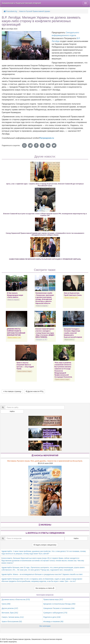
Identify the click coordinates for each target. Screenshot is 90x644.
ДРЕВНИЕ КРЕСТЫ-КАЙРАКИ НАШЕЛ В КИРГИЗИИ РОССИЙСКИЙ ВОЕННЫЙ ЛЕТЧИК (16, 332)
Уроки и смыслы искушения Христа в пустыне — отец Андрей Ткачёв (25, 366)
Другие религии (10, 608)
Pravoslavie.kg (10, 11)
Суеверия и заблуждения (55, 613)
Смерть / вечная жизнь (13, 617)
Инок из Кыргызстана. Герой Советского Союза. (73, 294)
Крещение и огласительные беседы (59, 604)
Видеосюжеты (69, 339)
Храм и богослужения (12, 622)
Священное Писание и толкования (59, 608)
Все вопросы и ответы (45, 588)
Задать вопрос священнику (45, 545)
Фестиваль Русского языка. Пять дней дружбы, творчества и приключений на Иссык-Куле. (45, 461)
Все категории (45, 626)
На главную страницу (12, 391)
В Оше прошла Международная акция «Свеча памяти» (15, 295)
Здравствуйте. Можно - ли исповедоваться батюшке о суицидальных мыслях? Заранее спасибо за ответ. (42, 574)
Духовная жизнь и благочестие (16, 599)
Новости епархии (13, 300)
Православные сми (71, 298)
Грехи (6, 604)
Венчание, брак (10, 613)
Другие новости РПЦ (34, 391)
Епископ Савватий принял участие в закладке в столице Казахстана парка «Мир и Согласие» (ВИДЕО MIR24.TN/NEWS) (45, 333)
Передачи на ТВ (41, 339)
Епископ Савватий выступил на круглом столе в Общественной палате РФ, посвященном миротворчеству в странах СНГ (45, 215)
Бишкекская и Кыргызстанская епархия (21, 3)
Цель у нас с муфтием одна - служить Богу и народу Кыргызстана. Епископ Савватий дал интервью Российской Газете (45, 185)
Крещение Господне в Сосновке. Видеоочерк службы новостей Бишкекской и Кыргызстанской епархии (73, 333)
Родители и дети (52, 617)
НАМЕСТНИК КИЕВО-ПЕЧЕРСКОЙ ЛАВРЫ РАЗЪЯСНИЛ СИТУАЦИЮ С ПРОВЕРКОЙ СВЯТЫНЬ (45, 259)
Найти (12, 411)
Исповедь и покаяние (53, 622)
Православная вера (53, 599)
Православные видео (24, 371)
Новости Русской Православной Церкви (34, 11)
